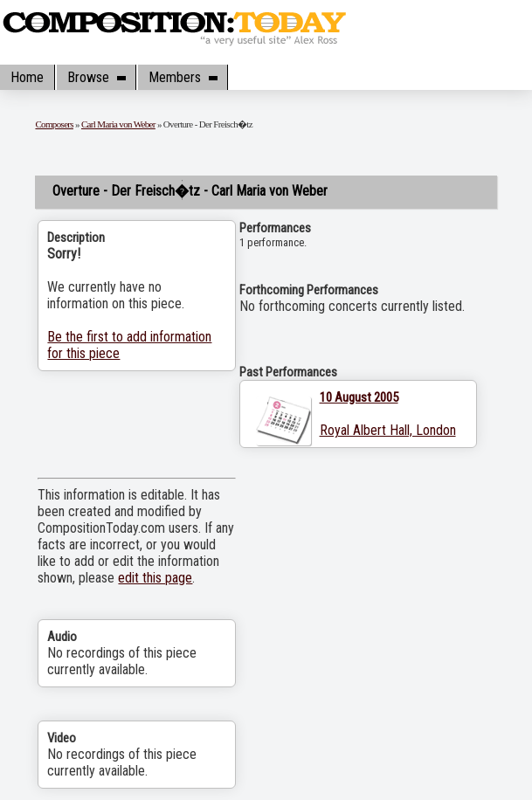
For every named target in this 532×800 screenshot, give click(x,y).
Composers (54, 124)
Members (183, 77)
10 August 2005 (359, 397)
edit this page (155, 578)
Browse (96, 77)
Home (27, 77)
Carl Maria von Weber (118, 124)
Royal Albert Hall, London (388, 430)
